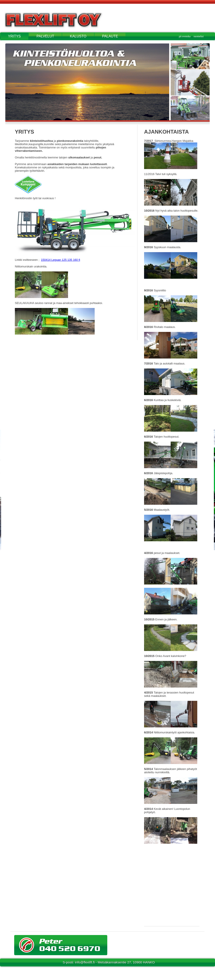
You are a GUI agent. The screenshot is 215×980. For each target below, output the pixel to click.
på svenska (185, 36)
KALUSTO (78, 36)
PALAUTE (110, 36)
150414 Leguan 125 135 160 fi (61, 260)
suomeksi (198, 36)
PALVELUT (45, 36)
